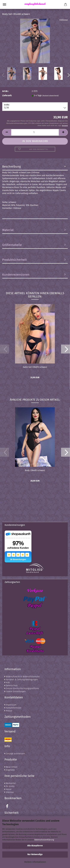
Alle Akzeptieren (35, 846)
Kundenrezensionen (16, 275)
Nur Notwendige (35, 854)
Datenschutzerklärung (44, 840)
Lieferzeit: (7, 96)
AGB (7, 683)
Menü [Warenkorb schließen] (4, 4)
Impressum (10, 705)
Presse (8, 711)
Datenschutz (11, 686)
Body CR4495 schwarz (35, 470)
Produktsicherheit (14, 260)
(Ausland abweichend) (50, 96)
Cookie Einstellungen (15, 691)
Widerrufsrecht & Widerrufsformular (22, 677)
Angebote (10, 770)
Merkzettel (10, 783)
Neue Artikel (11, 767)
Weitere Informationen (35, 862)
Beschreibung (11, 166)
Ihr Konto (9, 786)
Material (8, 230)
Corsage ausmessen (15, 754)
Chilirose (64, 20)
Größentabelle (12, 245)
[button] (66, 349)
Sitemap (9, 792)
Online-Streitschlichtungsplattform (22, 688)
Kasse (8, 789)
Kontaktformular (13, 708)
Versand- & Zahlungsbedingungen (21, 680)
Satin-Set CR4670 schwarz (35, 367)
